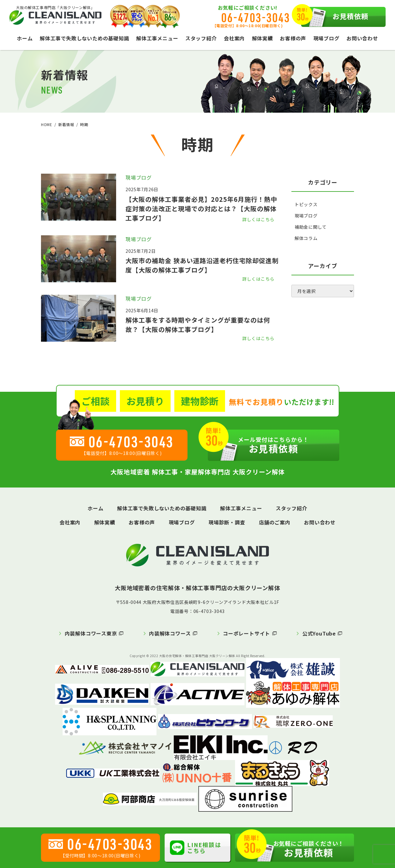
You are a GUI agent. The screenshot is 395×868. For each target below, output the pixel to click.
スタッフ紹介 (201, 38)
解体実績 (262, 38)
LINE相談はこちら (196, 848)
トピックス (306, 204)
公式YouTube (319, 633)
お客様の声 (293, 38)
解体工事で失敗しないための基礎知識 (85, 38)
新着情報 (66, 124)
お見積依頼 (335, 17)
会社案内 (234, 38)
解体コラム (306, 238)
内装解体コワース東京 (91, 633)
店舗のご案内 (275, 522)
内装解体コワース (170, 633)
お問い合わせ (362, 38)
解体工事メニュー (157, 38)
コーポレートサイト (246, 633)
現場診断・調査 (227, 522)
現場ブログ (326, 38)
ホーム (25, 38)
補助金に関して (311, 227)
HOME (46, 124)
